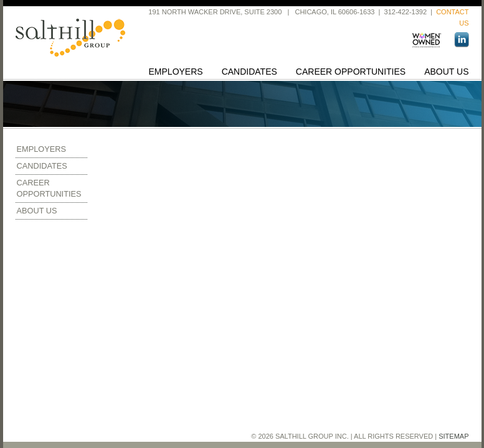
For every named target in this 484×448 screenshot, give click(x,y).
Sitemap (453, 436)
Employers (176, 72)
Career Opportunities (351, 72)
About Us (446, 72)
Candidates (249, 72)
